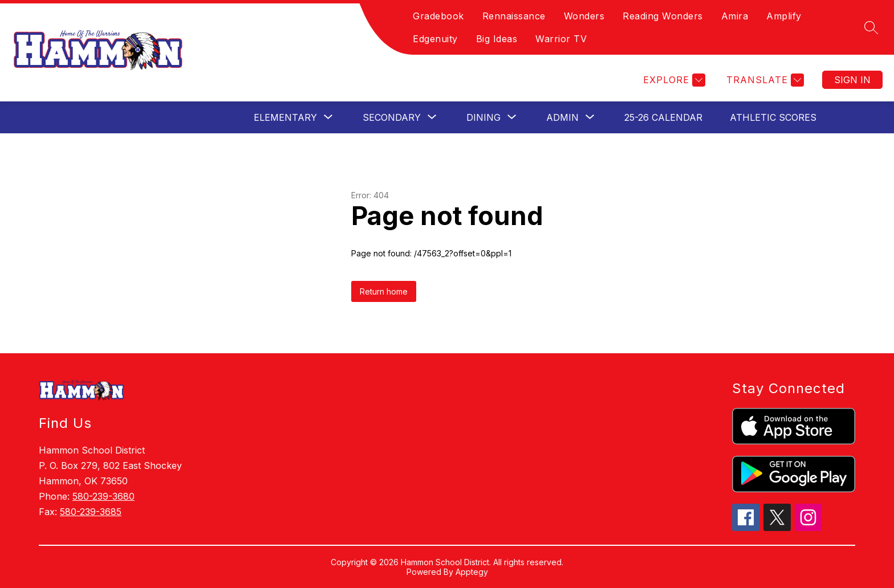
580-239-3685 (91, 512)
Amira (735, 16)
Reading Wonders (663, 16)
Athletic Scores (773, 117)
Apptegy (472, 572)
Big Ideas (497, 39)
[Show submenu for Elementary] (285, 117)
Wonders (584, 16)
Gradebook (438, 16)
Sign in (852, 80)
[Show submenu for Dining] (483, 117)
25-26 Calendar (663, 117)
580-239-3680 (103, 496)
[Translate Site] (764, 80)
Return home (384, 291)
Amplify (784, 16)
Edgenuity (435, 39)
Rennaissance (514, 16)
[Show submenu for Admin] (562, 117)
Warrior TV (561, 39)
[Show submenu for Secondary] (392, 117)
